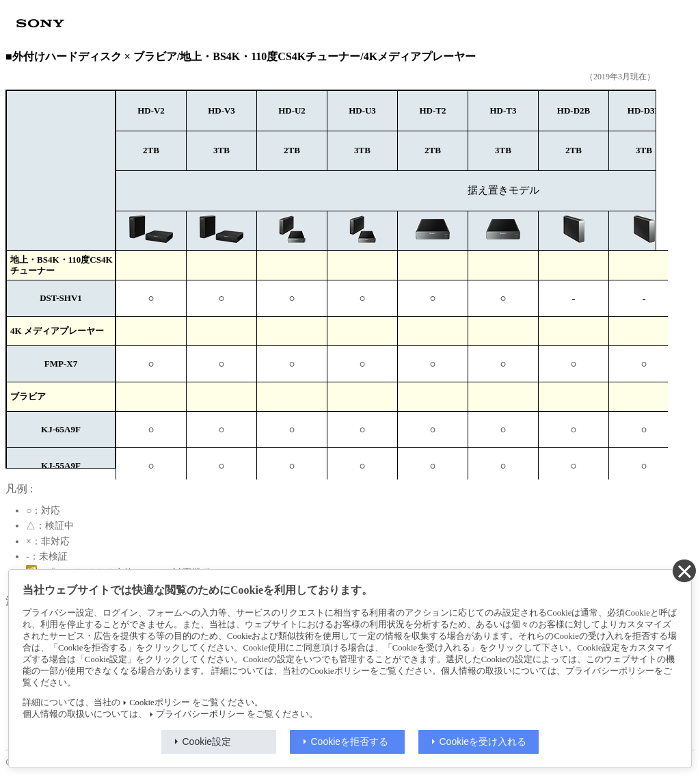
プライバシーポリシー (200, 714)
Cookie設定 (207, 741)
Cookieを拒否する (350, 741)
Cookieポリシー (159, 702)
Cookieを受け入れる (483, 741)
